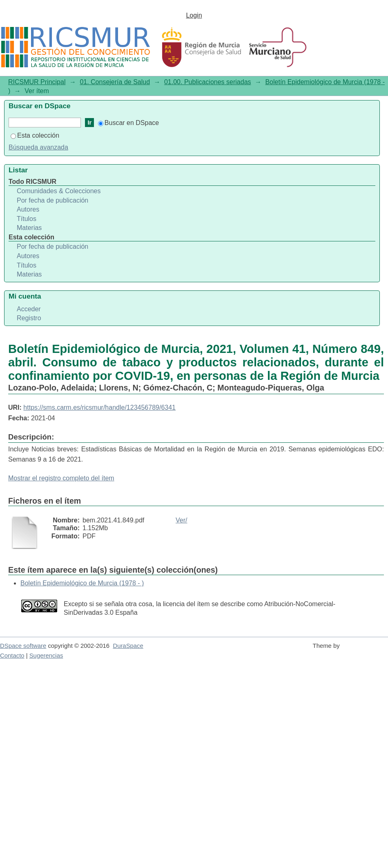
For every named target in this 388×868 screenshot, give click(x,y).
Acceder (29, 309)
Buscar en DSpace (128, 123)
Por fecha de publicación (52, 200)
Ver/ (181, 520)
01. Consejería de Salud (115, 82)
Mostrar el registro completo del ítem (61, 478)
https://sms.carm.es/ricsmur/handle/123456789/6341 (99, 407)
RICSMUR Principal (37, 82)
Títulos (27, 219)
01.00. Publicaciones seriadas (208, 82)
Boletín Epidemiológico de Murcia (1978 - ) (82, 583)
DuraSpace (128, 646)
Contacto (12, 656)
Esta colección (35, 135)
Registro (29, 318)
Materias (29, 228)
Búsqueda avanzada (38, 147)
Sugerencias (46, 656)
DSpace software (23, 646)
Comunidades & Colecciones (59, 191)
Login (194, 15)
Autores (28, 209)
